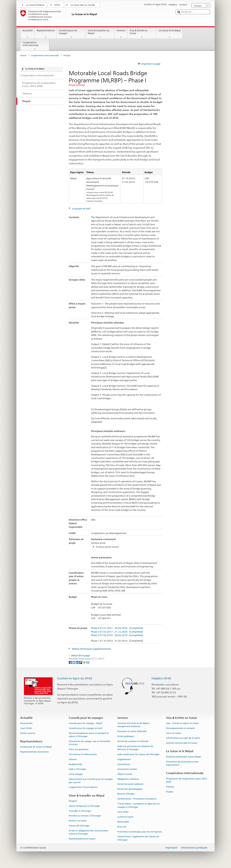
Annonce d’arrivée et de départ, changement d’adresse (134, 725)
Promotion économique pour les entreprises (140, 832)
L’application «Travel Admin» (83, 787)
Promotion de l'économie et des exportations (182, 763)
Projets (170, 792)
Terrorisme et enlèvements (83, 754)
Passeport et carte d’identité (132, 731)
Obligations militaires (128, 779)
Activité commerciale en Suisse (182, 743)
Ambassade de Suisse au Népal (36, 747)
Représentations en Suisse (82, 839)
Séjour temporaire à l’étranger (85, 806)
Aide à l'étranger (78, 769)
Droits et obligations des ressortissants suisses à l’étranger (88, 832)
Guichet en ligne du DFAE (75, 678)
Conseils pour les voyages (71, 34)
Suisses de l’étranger (79, 826)
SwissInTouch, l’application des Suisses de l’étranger (138, 838)
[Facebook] (71, 662)
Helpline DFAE (161, 678)
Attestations (124, 764)
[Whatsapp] (85, 662)
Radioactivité (75, 764)
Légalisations (124, 759)
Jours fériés (26, 728)
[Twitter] (74, 662)
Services (121, 34)
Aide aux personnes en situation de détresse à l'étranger (135, 748)
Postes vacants (28, 733)
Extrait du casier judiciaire (130, 784)
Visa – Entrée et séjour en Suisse (182, 723)
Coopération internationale (35, 46)
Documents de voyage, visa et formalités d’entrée (90, 743)
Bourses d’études (126, 794)
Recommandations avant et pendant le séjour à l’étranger (89, 735)
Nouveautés (26, 723)
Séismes (73, 759)
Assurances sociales (127, 769)
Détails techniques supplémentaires (91, 649)
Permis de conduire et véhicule (133, 741)
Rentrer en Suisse (78, 821)
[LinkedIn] (78, 662)
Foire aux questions (79, 749)
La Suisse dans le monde (83, 5)
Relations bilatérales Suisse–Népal (183, 757)
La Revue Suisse (125, 817)
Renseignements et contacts (181, 728)
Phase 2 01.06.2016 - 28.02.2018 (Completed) (117, 635)
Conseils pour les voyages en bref (86, 728)
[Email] (88, 662)
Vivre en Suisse (174, 733)
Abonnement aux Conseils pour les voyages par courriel (91, 781)
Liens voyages (76, 774)
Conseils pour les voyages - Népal (86, 723)
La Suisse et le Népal (170, 34)
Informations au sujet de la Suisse (183, 738)
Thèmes (170, 787)
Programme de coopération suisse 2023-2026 (187, 780)
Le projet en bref (81, 209)
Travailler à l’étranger (80, 811)
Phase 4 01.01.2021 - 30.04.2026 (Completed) (117, 628)
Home (23, 55)
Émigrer (73, 801)
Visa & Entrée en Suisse (142, 34)
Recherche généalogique (130, 789)
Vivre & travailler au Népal (100, 34)
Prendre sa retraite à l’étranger (85, 816)
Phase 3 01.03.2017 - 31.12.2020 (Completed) (117, 632)
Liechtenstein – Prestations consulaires (137, 799)
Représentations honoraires (34, 752)
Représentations (46, 34)
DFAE (57, 5)
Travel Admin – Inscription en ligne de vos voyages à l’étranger (138, 805)
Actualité (28, 34)
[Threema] (81, 662)
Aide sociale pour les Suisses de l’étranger (138, 754)
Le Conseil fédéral (35, 5)
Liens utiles (123, 812)
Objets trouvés (125, 774)
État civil (122, 827)
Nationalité (123, 822)
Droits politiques (126, 736)
